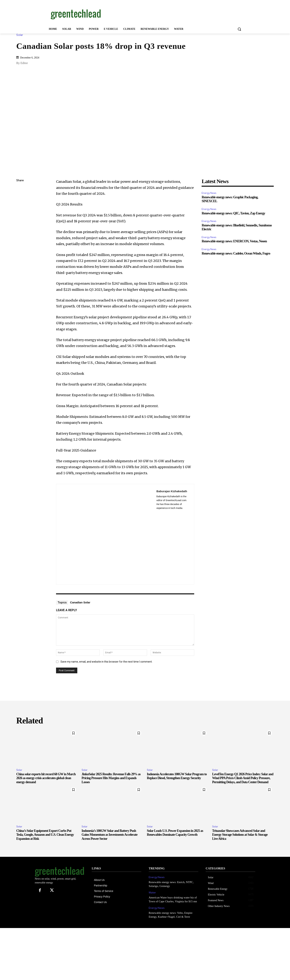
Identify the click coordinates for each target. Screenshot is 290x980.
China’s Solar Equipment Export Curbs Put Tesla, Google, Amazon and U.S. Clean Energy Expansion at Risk (45, 835)
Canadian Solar (80, 602)
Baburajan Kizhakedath (172, 491)
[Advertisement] (173, 14)
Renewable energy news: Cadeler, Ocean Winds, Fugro (236, 253)
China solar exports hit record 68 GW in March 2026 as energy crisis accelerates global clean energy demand (46, 778)
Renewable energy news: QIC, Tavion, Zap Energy (233, 213)
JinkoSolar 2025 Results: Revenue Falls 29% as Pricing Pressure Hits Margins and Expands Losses (111, 778)
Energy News (209, 193)
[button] (239, 29)
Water (152, 893)
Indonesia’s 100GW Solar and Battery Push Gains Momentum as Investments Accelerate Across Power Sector (109, 835)
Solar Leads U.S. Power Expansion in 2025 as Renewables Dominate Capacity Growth (175, 833)
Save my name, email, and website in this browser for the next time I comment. (106, 662)
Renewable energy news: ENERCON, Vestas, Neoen (234, 241)
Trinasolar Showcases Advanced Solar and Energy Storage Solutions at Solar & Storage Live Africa (240, 835)
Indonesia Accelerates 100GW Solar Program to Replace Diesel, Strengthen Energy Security (177, 776)
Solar (21, 35)
